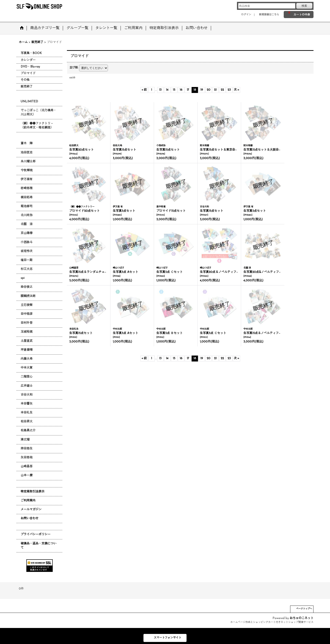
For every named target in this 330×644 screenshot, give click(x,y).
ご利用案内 (28, 501)
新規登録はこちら (269, 15)
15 (174, 90)
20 (209, 90)
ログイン (246, 15)
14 (167, 90)
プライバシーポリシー (36, 534)
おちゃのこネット (302, 618)
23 (229, 90)
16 (181, 90)
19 (202, 90)
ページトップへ (304, 609)
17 (188, 90)
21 (215, 90)
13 (160, 90)
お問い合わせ (30, 518)
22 (222, 90)
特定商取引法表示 (33, 492)
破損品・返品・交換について (38, 546)
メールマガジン (31, 509)
